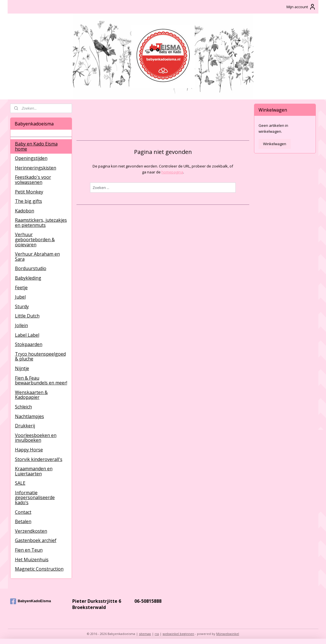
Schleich (23, 407)
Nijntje (22, 368)
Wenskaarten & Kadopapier (31, 395)
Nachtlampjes (29, 416)
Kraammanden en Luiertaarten (34, 471)
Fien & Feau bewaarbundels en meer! (41, 380)
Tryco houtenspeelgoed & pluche (40, 356)
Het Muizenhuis (32, 560)
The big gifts (29, 201)
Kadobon (25, 211)
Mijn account (301, 7)
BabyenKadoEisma (31, 601)
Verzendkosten (31, 531)
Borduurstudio (31, 268)
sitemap (145, 634)
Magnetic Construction (39, 569)
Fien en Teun (29, 550)
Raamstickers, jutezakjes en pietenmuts (41, 223)
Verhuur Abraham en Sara (37, 256)
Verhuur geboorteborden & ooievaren (35, 239)
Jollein (21, 325)
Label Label (27, 335)
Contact (23, 512)
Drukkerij (25, 426)
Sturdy (22, 306)
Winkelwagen (275, 144)
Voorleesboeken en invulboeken (36, 438)
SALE (20, 483)
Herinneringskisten (36, 168)
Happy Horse (29, 450)
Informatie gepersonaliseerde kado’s (35, 498)
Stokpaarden (29, 344)
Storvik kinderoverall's (39, 459)
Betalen (23, 521)
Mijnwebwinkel (228, 634)
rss (157, 634)
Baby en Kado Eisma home (36, 146)
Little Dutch (27, 316)
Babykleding (28, 278)
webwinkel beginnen (178, 634)
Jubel (20, 297)
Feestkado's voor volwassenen (33, 180)
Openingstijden (31, 158)
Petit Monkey (29, 192)
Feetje (21, 288)
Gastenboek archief (36, 540)
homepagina (172, 172)
